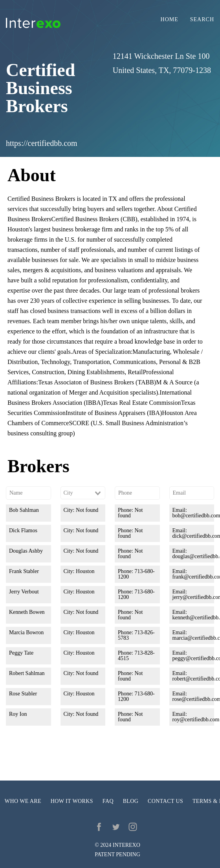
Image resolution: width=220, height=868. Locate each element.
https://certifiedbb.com (42, 143)
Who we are (23, 801)
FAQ (108, 801)
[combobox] (83, 493)
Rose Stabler (23, 694)
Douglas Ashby (26, 551)
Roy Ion (18, 714)
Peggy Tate (21, 653)
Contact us (165, 801)
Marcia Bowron (26, 632)
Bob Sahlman (24, 510)
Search (202, 20)
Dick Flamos (23, 530)
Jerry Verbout (24, 592)
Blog (131, 801)
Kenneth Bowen (27, 612)
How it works (72, 801)
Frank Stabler (24, 571)
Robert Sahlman (27, 673)
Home (170, 20)
